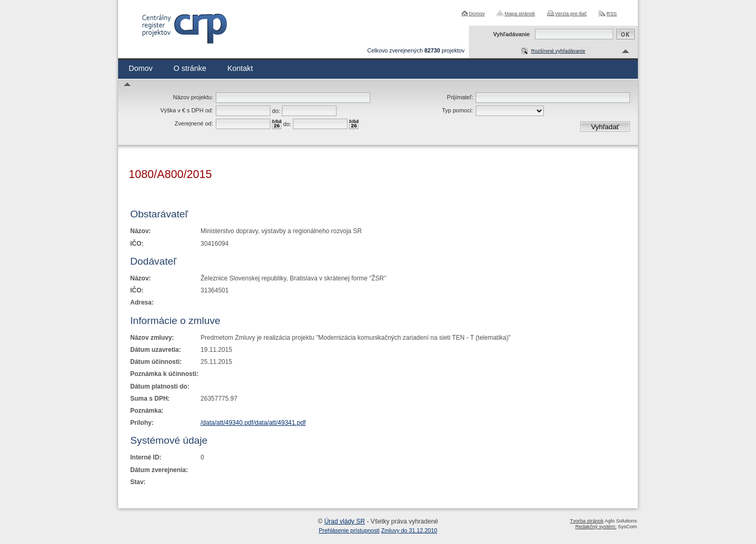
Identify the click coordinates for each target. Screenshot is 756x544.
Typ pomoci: (458, 110)
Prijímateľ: (460, 97)
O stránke (190, 68)
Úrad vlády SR (345, 521)
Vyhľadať (605, 127)
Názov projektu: (193, 97)
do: (276, 111)
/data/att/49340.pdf (227, 423)
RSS (612, 13)
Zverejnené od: (194, 123)
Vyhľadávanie (511, 34)
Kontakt (240, 68)
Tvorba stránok (587, 521)
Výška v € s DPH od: (187, 110)
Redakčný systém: (596, 526)
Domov (477, 13)
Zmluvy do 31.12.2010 (409, 530)
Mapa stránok (520, 13)
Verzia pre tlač (571, 13)
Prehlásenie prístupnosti (349, 530)
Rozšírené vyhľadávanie (558, 51)
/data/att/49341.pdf (279, 423)
